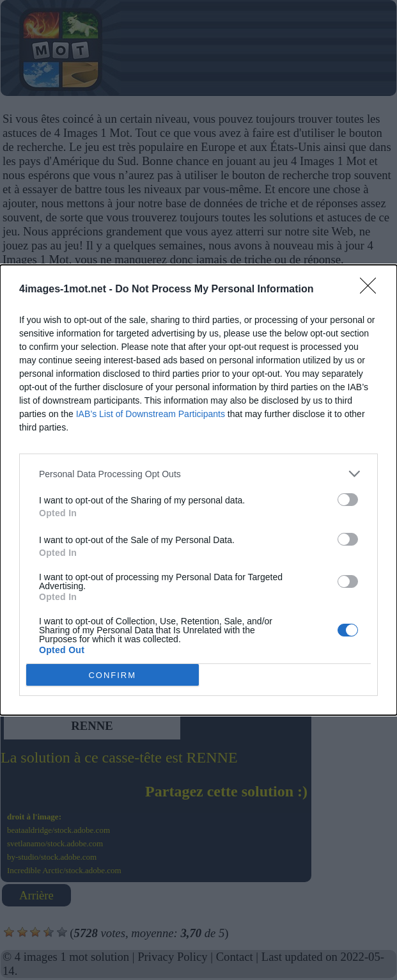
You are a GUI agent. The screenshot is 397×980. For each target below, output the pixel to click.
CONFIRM (112, 675)
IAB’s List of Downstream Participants (151, 414)
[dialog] (198, 490)
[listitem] (198, 474)
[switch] (348, 500)
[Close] (372, 290)
